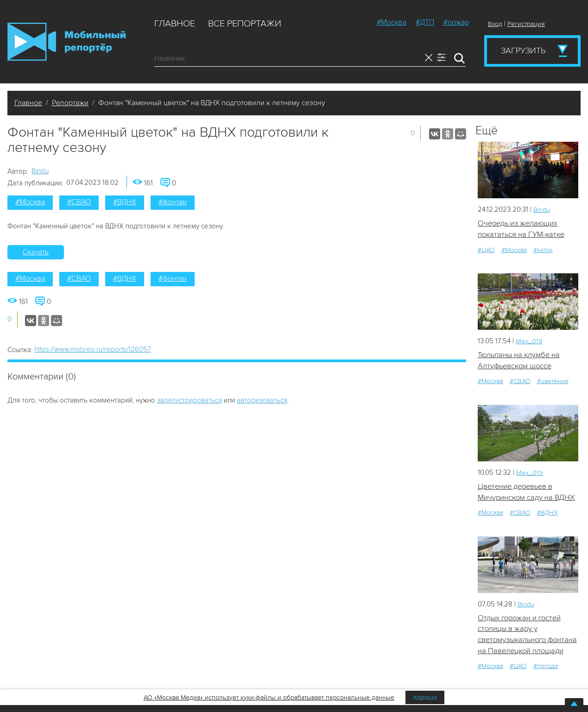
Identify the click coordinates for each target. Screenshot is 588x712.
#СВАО (79, 202)
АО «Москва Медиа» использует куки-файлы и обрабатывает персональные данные (269, 697)
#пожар (456, 22)
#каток (543, 250)
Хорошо (425, 697)
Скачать (36, 252)
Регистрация (526, 24)
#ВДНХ (125, 202)
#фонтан (173, 202)
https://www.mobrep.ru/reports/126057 (93, 349)
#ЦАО (486, 250)
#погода (546, 679)
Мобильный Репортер (66, 42)
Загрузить (523, 50)
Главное (175, 24)
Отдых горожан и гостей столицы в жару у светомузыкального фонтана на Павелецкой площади (521, 641)
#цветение (553, 382)
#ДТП (425, 22)
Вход (495, 24)
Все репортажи (245, 24)
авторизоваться (262, 400)
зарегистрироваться (190, 400)
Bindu (40, 171)
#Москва (392, 22)
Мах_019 (529, 341)
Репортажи (70, 103)
